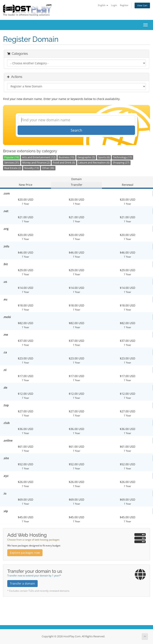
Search (76, 130)
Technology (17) (122, 157)
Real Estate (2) (13, 168)
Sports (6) (104, 157)
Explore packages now (25, 553)
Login (114, 5)
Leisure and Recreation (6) (94, 163)
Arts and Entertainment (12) (39, 157)
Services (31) (12, 163)
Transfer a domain (22, 583)
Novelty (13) (32, 168)
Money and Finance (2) (36, 163)
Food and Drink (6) (64, 163)
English (103, 5)
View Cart (142, 5)
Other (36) (48, 168)
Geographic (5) (86, 157)
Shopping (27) (121, 163)
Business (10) (66, 157)
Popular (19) (12, 157)
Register (124, 5)
